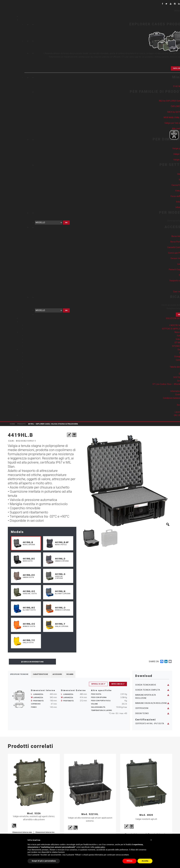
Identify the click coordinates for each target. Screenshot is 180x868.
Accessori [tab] (57, 674)
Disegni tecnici (152, 713)
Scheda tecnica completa (152, 690)
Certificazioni (152, 708)
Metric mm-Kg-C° (118, 684)
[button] (151, 840)
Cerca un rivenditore (32, 662)
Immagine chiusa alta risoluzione (152, 703)
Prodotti (21, 424)
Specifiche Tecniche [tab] (19, 674)
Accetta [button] (145, 861)
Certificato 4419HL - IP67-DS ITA (152, 724)
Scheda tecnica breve (152, 685)
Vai (66, 223)
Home (12, 424)
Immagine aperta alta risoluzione (152, 696)
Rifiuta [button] (130, 861)
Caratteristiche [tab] (40, 674)
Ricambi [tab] (70, 674)
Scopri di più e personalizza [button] (44, 861)
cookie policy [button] (100, 847)
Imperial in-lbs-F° (98, 684)
